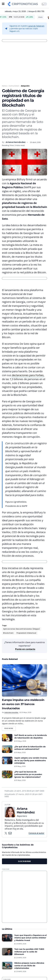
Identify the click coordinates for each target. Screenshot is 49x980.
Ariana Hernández (16, 142)
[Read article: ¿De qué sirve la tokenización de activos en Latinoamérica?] (7, 749)
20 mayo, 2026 (25, 712)
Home (4, 86)
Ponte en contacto (25, 649)
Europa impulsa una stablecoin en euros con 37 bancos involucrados (23, 704)
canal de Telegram (36, 26)
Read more (10, 728)
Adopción (25, 86)
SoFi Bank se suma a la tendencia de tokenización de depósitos (31, 737)
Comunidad (14, 86)
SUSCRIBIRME (24, 861)
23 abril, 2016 (35, 142)
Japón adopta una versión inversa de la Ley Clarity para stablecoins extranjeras (31, 760)
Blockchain (8, 633)
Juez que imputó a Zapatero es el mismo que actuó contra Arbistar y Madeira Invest (31, 938)
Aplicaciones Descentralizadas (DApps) (22, 629)
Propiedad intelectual (26, 633)
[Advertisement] (24, 897)
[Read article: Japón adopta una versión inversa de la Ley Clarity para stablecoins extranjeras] (7, 760)
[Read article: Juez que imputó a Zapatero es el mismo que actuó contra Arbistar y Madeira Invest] (7, 938)
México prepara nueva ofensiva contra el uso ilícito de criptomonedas (29, 966)
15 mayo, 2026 (20, 780)
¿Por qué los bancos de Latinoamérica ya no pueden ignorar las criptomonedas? (28, 774)
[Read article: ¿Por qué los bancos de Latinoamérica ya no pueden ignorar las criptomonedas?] (7, 774)
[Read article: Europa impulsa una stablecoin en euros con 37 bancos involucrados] (24, 680)
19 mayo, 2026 (20, 753)
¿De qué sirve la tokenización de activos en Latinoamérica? (30, 748)
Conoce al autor (36, 833)
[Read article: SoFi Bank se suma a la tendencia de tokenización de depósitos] (7, 738)
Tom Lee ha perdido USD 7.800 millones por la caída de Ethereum (29, 952)
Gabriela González (11, 712)
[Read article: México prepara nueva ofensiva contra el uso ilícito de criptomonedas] (7, 966)
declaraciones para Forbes (27, 375)
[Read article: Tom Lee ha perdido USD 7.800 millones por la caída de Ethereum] (7, 952)
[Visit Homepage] (23, 4)
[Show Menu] (3, 4)
